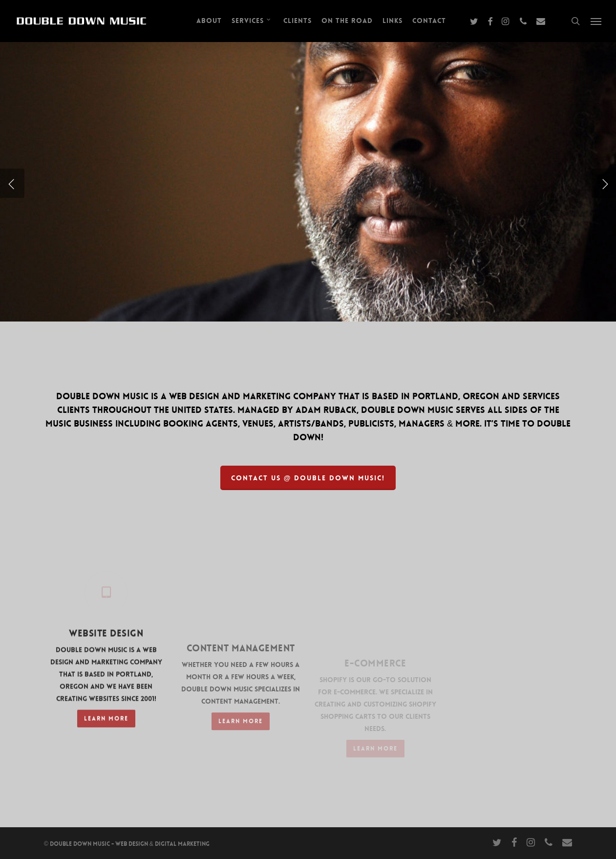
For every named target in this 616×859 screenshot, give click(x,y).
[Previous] (12, 183)
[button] (596, 21)
